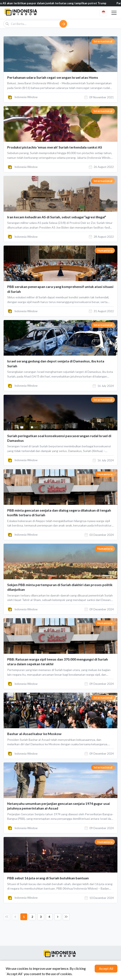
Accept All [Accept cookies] (106, 969)
